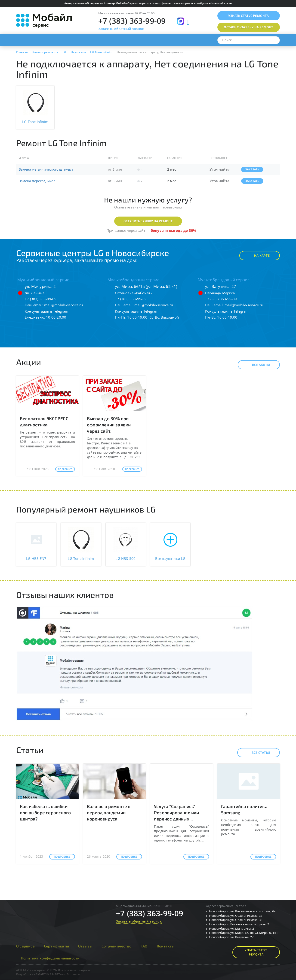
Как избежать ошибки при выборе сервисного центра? (45, 813)
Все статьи (257, 753)
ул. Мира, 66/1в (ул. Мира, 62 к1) (146, 286)
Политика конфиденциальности (50, 958)
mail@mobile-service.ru (63, 305)
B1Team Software (67, 974)
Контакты (166, 946)
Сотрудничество (116, 946)
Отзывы (85, 946)
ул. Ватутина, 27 (221, 286)
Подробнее (65, 469)
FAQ (144, 946)
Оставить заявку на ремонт (148, 221)
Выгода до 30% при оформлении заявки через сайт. (109, 425)
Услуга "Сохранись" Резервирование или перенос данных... (177, 813)
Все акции (257, 365)
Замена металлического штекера (46, 169)
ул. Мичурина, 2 (40, 286)
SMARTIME (44, 974)
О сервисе (25, 946)
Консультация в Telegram (47, 311)
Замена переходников (37, 181)
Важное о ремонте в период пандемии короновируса (109, 813)
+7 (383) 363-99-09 (132, 21)
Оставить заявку (248, 27)
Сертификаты (56, 946)
